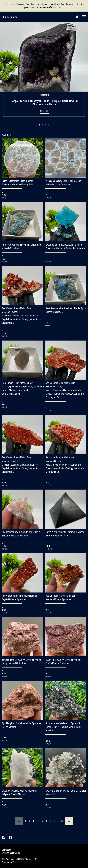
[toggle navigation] (84, 17)
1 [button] (40, 125)
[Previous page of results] (19, 821)
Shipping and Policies (11, 853)
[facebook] (4, 838)
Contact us (7, 850)
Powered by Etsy (9, 862)
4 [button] (48, 125)
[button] (12, 135)
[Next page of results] (69, 821)
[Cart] (77, 17)
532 (62, 821)
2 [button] (43, 125)
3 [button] (45, 125)
